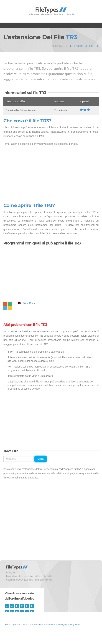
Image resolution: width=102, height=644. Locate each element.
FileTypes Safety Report (70, 625)
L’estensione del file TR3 (84, 46)
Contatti (23, 625)
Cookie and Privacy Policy (43, 625)
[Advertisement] (51, 174)
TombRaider (30, 303)
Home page (58, 46)
